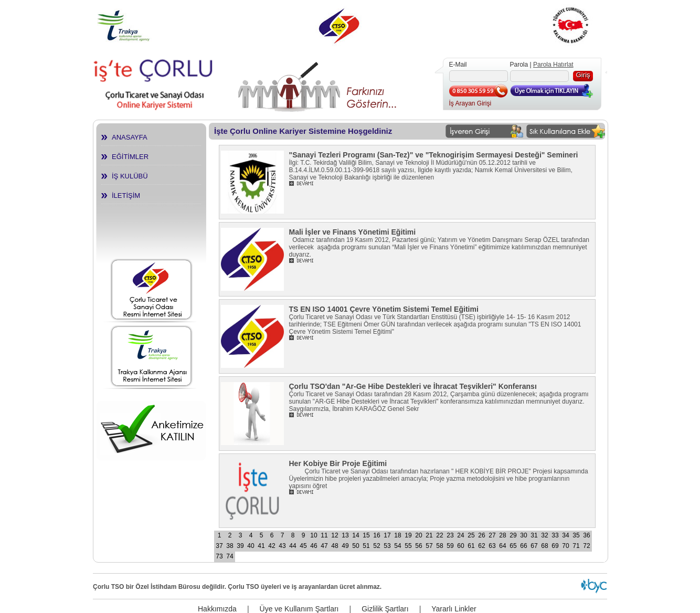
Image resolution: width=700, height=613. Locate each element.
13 (345, 535)
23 (450, 535)
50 (356, 546)
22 (439, 535)
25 (471, 535)
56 (418, 546)
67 (534, 546)
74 (230, 556)
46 (314, 546)
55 (408, 546)
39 (240, 546)
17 (387, 535)
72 (586, 546)
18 (397, 535)
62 (481, 546)
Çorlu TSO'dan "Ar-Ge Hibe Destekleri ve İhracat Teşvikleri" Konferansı (413, 386)
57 (429, 546)
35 (576, 535)
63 (492, 546)
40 (251, 546)
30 (523, 535)
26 (481, 535)
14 (356, 535)
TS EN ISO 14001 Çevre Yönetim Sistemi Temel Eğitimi (384, 309)
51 (366, 546)
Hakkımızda (217, 609)
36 (586, 535)
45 (303, 546)
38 (230, 546)
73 (219, 556)
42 (272, 546)
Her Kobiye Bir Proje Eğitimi (338, 463)
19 (408, 535)
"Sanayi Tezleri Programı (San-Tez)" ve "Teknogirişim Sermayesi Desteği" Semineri (434, 155)
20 (418, 535)
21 (429, 535)
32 (544, 535)
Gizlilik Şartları (385, 609)
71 (576, 546)
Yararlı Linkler (454, 609)
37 (219, 546)
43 (282, 546)
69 (555, 546)
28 (502, 535)
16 (376, 535)
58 (439, 546)
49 (345, 546)
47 (324, 546)
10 (314, 535)
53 (387, 546)
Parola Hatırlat (553, 65)
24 (460, 535)
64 (502, 546)
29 (513, 535)
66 (523, 546)
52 (376, 546)
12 (335, 535)
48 (335, 546)
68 (544, 546)
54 (397, 546)
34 (565, 535)
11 (324, 535)
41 (261, 546)
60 (460, 546)
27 (492, 535)
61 (471, 546)
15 (366, 535)
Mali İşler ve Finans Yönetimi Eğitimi (353, 232)
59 (450, 546)
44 (293, 546)
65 (513, 546)
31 (534, 535)
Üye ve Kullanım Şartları (299, 609)
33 (555, 535)
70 (565, 546)
